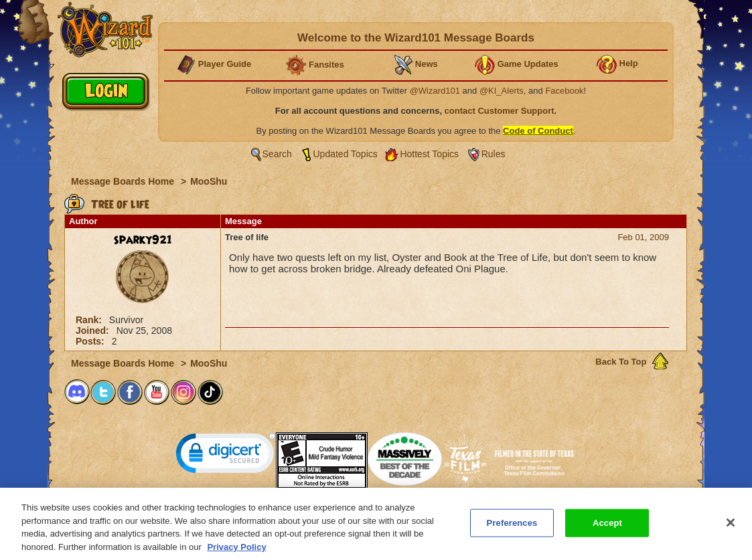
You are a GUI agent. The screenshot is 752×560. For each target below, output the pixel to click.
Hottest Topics (429, 154)
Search (277, 154)
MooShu (209, 181)
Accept (607, 529)
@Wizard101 (435, 91)
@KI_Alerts (502, 91)
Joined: (94, 331)
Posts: (91, 341)
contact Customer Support (500, 111)
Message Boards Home (124, 181)
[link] (226, 456)
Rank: (90, 320)
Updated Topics (346, 154)
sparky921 (143, 240)
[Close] (731, 529)
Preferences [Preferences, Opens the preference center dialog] (512, 529)
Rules (494, 154)
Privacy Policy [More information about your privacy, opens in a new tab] (236, 553)
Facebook (564, 91)
